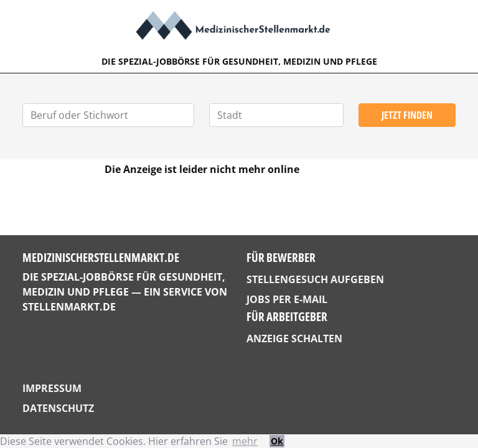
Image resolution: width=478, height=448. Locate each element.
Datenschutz (58, 408)
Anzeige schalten (294, 338)
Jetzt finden (407, 115)
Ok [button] (277, 441)
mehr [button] (245, 441)
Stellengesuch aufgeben (315, 279)
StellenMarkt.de (69, 307)
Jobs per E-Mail (287, 299)
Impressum (52, 388)
